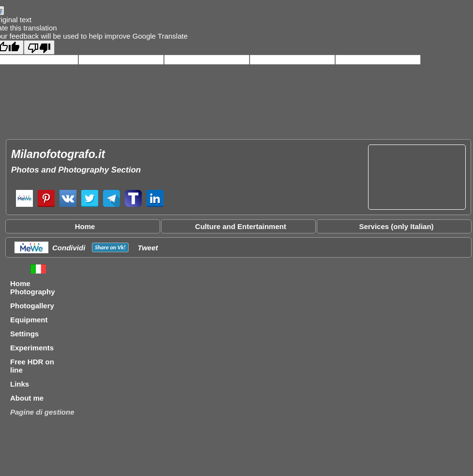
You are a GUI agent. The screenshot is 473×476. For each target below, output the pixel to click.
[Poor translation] (39, 47)
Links (20, 384)
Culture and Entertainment (240, 226)
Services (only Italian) (396, 226)
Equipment (29, 320)
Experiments (32, 348)
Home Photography (33, 288)
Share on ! (110, 247)
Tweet (148, 248)
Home (85, 226)
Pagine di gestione (42, 412)
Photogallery (32, 306)
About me (27, 398)
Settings (24, 334)
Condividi (69, 248)
